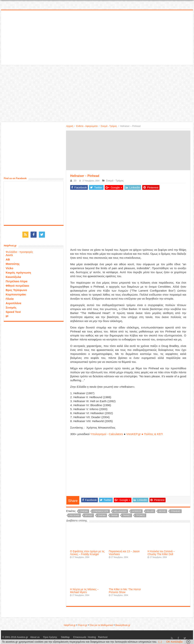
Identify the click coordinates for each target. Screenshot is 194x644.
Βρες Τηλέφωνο (16, 289)
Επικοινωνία (69, 637)
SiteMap (58, 637)
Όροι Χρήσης (46, 637)
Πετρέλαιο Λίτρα (16, 280)
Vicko (9, 267)
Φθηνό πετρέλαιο (17, 284)
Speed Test (13, 311)
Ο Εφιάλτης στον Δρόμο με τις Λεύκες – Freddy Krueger (87, 553)
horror (137, 511)
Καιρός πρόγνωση (18, 271)
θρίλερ (89, 515)
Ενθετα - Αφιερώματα (87, 126)
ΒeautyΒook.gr (123, 625)
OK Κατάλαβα (174, 642)
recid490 (74, 515)
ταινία (114, 515)
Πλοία (10, 297)
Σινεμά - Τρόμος (109, 126)
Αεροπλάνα (13, 302)
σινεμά (102, 515)
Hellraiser (120, 511)
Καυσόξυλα (13, 276)
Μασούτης (13, 262)
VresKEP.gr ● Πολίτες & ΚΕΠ (145, 434)
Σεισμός (11, 306)
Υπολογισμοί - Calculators (107, 434)
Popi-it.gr (82, 625)
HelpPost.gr (70, 625)
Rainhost (89, 637)
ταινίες (127, 515)
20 (75, 181)
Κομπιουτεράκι (16, 293)
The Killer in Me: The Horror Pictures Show (125, 591)
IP (7, 315)
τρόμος (140, 515)
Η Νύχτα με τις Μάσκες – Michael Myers (84, 591)
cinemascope (101, 511)
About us (33, 637)
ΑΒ (8, 258)
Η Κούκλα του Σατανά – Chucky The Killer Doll (161, 553)
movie (162, 511)
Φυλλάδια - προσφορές (19, 251)
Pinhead (176, 511)
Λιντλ (9, 254)
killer (150, 511)
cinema (84, 511)
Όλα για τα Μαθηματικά (101, 625)
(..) (160, 642)
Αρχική (70, 126)
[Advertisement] (97, 38)
